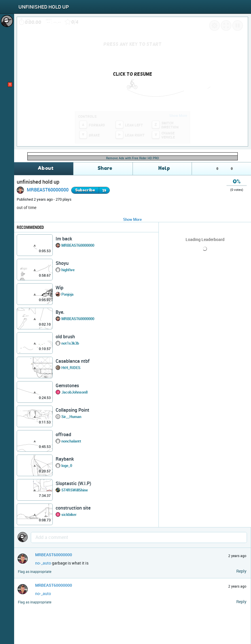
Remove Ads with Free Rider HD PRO (133, 158)
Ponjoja (67, 294)
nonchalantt (71, 441)
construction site (73, 508)
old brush (65, 337)
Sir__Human (71, 417)
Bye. (60, 312)
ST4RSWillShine (75, 490)
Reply (241, 571)
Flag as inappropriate (35, 572)
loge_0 (67, 466)
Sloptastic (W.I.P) (73, 483)
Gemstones (67, 385)
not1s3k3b (70, 343)
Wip (60, 288)
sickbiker (69, 514)
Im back (64, 239)
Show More (132, 219)
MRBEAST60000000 (48, 190)
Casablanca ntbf (73, 361)
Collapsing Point (72, 410)
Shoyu (62, 263)
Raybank (65, 459)
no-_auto (43, 563)
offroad (63, 434)
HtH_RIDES (71, 368)
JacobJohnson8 (74, 392)
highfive (68, 270)
